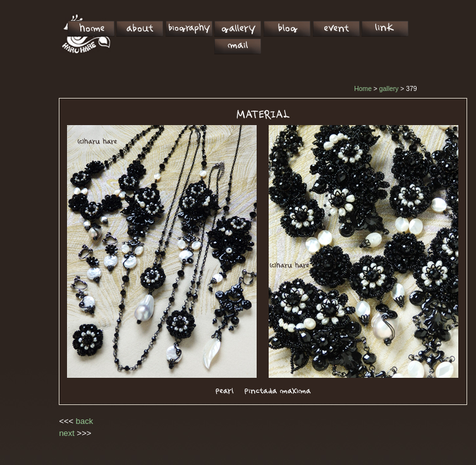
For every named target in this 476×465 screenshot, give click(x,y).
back (84, 421)
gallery (389, 89)
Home (363, 89)
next (67, 433)
